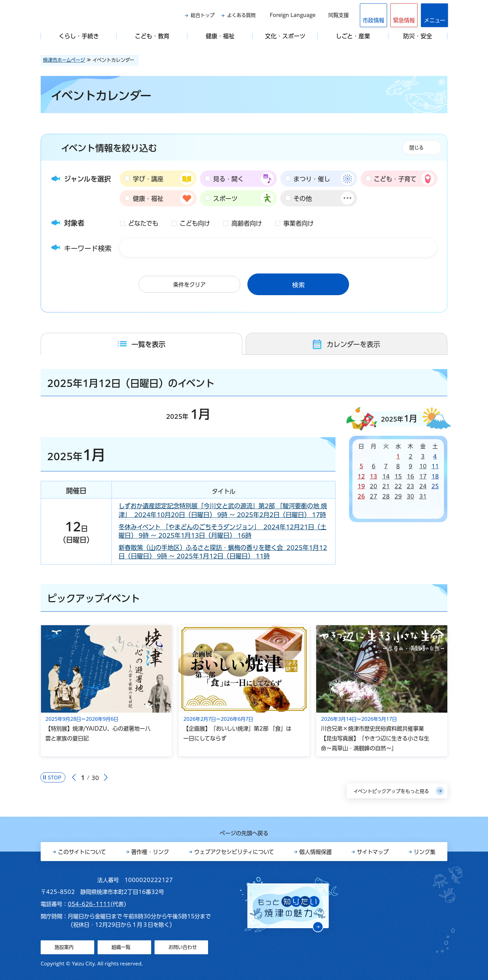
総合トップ (203, 15)
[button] (404, 15)
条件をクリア (189, 285)
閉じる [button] (416, 148)
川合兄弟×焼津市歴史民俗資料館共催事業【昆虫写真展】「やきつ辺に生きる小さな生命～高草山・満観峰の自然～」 (375, 738)
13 (373, 476)
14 (386, 476)
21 (386, 486)
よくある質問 (241, 15)
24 (423, 486)
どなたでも (143, 223)
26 (361, 496)
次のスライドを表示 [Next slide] (106, 778)
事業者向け (299, 223)
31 (423, 496)
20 (373, 486)
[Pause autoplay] (53, 777)
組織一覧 (121, 947)
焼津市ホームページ (64, 60)
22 (398, 486)
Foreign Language (293, 15)
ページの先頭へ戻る (244, 833)
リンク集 (425, 852)
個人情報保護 (316, 852)
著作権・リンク (150, 852)
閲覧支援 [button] (339, 15)
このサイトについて (82, 852)
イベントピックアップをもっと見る (391, 791)
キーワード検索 (88, 248)
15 (398, 476)
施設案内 (64, 947)
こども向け (195, 223)
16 (410, 476)
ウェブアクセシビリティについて (234, 852)
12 (361, 476)
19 (361, 486)
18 (435, 476)
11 (435, 466)
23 (410, 486)
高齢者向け (247, 223)
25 (435, 486)
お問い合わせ (183, 947)
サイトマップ (373, 852)
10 (423, 466)
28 (386, 496)
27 (373, 496)
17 (423, 476)
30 (410, 496)
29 (398, 496)
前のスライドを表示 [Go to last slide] (74, 778)
